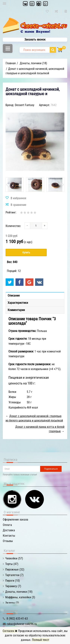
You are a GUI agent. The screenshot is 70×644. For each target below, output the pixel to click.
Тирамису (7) (13, 586)
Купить (26, 252)
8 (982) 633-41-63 (17, 619)
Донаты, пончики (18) (19, 592)
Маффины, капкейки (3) (20, 597)
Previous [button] (8, 185)
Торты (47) (12, 564)
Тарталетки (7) (14, 575)
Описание (14, 296)
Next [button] (62, 185)
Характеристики (18, 303)
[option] (15, 185)
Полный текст (41, 640)
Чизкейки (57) (14, 558)
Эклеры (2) (12, 603)
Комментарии (16, 310)
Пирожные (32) (15, 569)
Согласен (10, 631)
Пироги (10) (13, 581)
